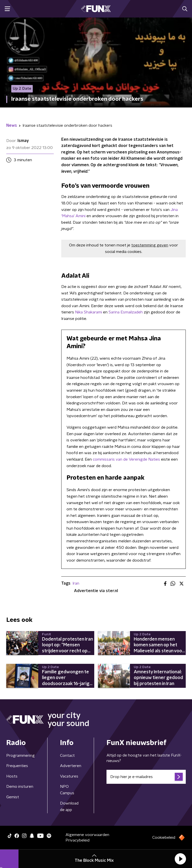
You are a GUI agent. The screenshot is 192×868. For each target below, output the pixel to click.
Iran (76, 583)
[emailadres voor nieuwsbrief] (146, 777)
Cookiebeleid (164, 838)
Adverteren (71, 766)
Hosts (12, 776)
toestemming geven (150, 245)
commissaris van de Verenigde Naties (126, 459)
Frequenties (17, 766)
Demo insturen (20, 787)
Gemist (13, 797)
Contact (67, 756)
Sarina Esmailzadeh (126, 312)
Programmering (20, 756)
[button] (180, 859)
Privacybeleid (77, 840)
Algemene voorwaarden (87, 835)
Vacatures (69, 776)
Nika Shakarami (88, 312)
